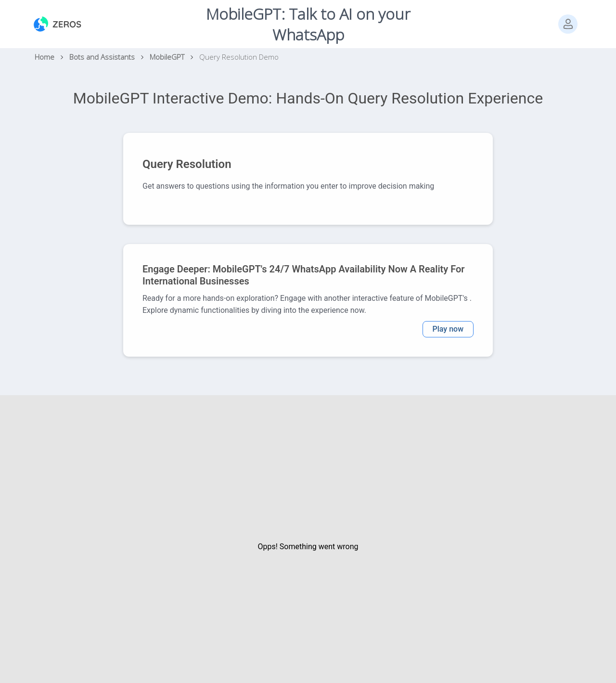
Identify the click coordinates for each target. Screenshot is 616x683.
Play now (448, 329)
